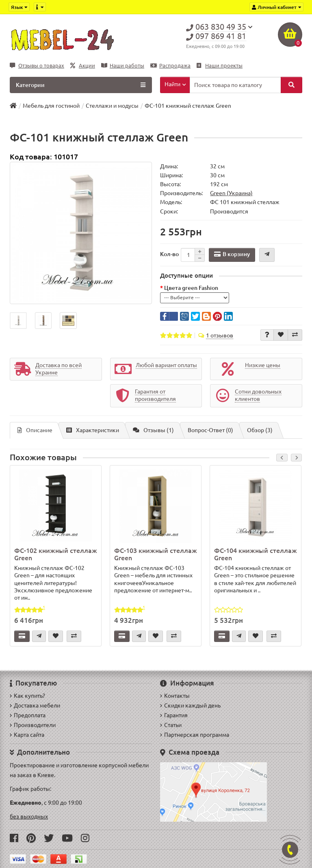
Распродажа (170, 66)
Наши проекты (220, 66)
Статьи (171, 725)
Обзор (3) (260, 430)
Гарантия (174, 715)
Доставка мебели (35, 705)
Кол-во (169, 254)
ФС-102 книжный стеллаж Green (56, 554)
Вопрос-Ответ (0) (210, 430)
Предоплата (28, 715)
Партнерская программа (195, 735)
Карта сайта (27, 735)
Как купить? (27, 696)
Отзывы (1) (153, 430)
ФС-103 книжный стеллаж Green (156, 554)
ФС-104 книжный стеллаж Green (256, 554)
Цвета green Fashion (191, 288)
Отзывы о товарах (37, 66)
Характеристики (93, 430)
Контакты (175, 696)
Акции (83, 66)
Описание (35, 430)
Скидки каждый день (190, 705)
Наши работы (123, 66)
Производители (33, 725)
